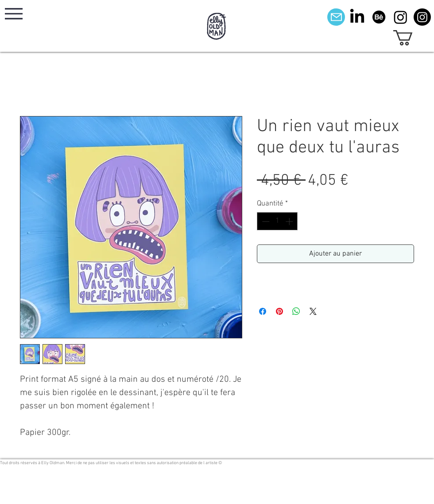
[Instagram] (401, 17)
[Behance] (379, 17)
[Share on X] (313, 311)
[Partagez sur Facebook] (263, 311)
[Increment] (290, 221)
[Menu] (14, 14)
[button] (412, 38)
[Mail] (336, 17)
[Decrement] (265, 221)
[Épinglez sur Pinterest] (279, 311)
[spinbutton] (277, 221)
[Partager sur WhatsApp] (296, 311)
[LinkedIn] (357, 17)
